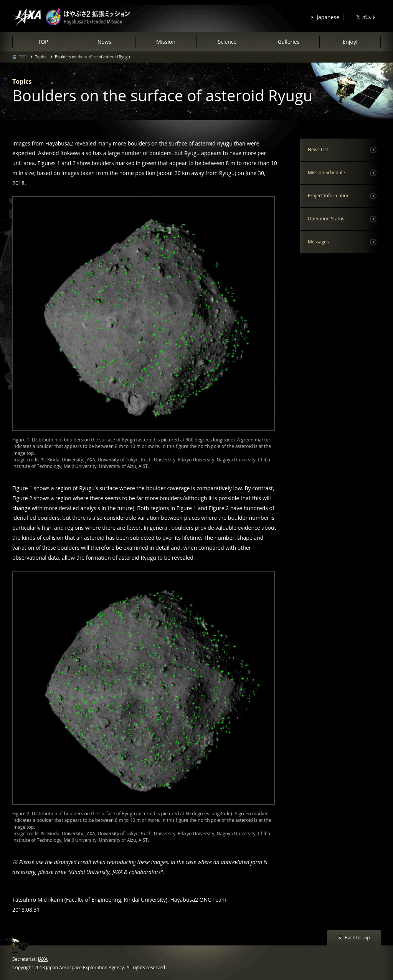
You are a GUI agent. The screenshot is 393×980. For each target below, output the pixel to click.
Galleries (289, 42)
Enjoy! (350, 42)
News (104, 42)
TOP (43, 42)
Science (227, 42)
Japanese (328, 17)
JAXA (43, 959)
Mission (166, 42)
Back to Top (357, 938)
